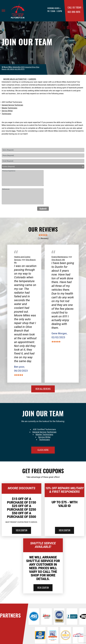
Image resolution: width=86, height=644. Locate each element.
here (14, 131)
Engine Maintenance (60, 257)
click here (43, 450)
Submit (43, 209)
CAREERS (32, 79)
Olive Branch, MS (58, 260)
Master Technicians (9, 108)
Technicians (6, 114)
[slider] (43, 235)
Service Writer (7, 111)
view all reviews (43, 389)
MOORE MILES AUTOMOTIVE (15, 79)
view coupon (21, 530)
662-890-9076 (74, 12)
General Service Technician (12, 105)
